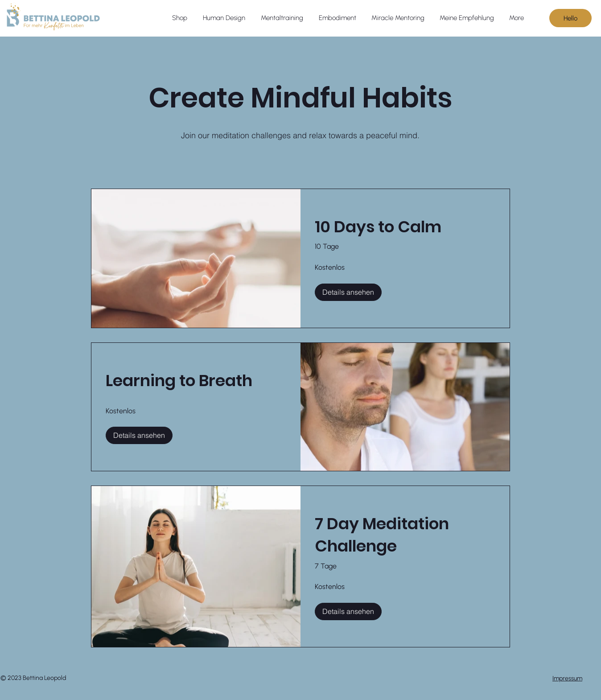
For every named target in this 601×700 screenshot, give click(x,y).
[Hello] (570, 18)
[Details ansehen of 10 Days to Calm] (348, 292)
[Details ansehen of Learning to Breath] (139, 435)
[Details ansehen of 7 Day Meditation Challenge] (348, 611)
